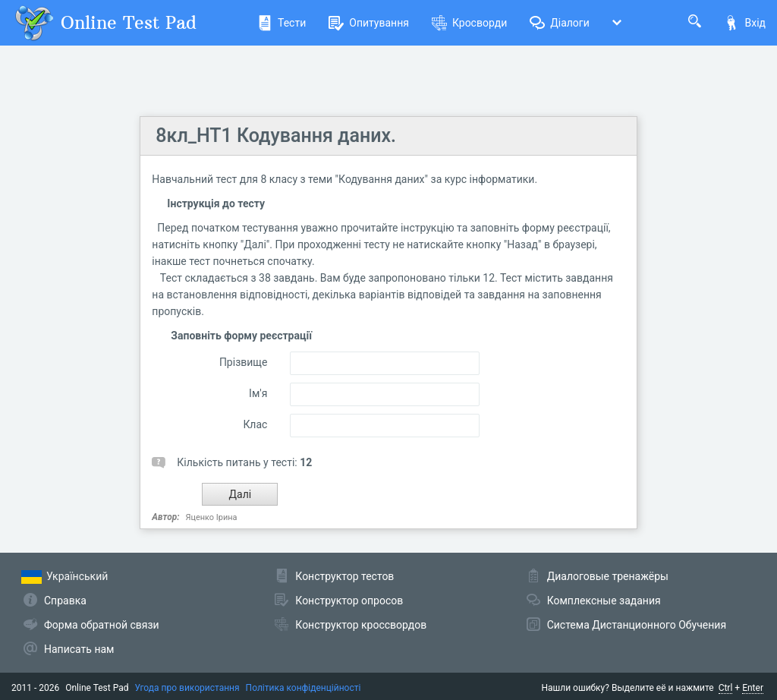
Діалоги (560, 23)
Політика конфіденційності (304, 688)
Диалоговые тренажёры (608, 576)
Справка (65, 601)
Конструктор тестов (344, 576)
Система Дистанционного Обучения (637, 625)
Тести (282, 23)
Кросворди (469, 23)
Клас (255, 424)
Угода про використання (187, 688)
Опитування (369, 23)
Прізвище (244, 362)
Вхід (745, 23)
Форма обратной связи (102, 625)
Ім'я (258, 393)
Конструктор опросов (349, 601)
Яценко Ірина (212, 517)
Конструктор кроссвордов (361, 625)
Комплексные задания (604, 601)
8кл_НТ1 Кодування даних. (276, 136)
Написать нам (79, 649)
